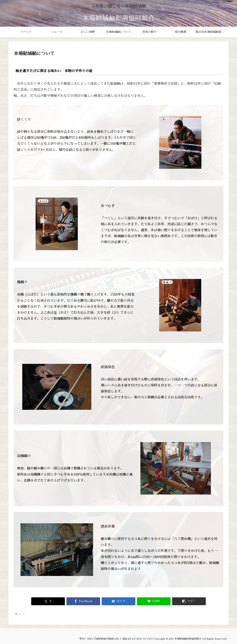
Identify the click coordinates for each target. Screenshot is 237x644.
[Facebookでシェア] (83, 601)
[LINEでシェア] (154, 601)
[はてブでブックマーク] (118, 601)
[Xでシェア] (48, 601)
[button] (189, 601)
